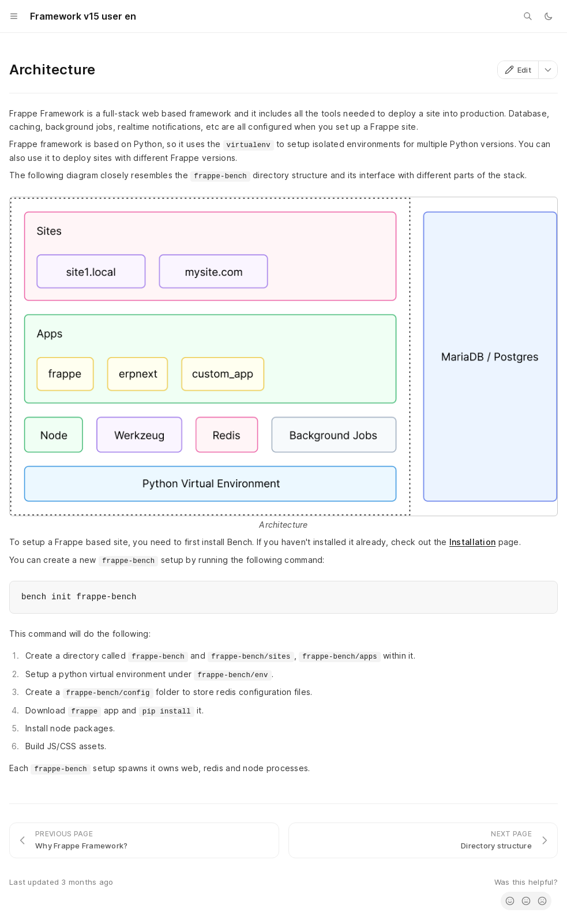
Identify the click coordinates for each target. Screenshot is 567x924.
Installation (472, 542)
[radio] (510, 901)
